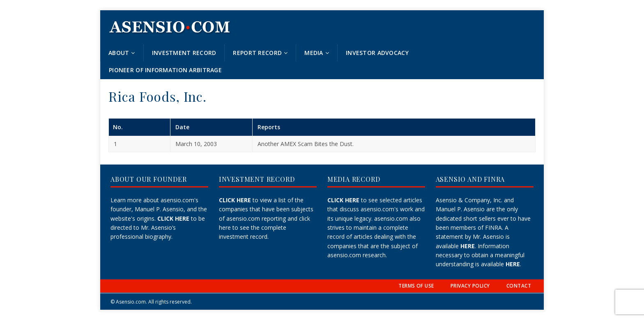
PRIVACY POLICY (470, 286)
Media (314, 53)
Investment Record (184, 53)
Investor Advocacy (377, 53)
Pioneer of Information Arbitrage (165, 70)
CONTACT (519, 286)
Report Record (257, 53)
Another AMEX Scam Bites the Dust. (306, 144)
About (119, 53)
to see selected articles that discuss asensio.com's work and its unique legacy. (376, 209)
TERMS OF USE (416, 286)
